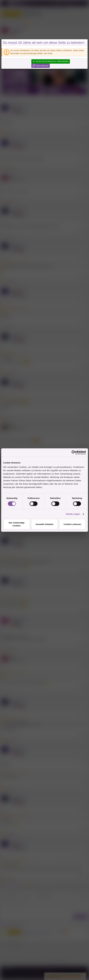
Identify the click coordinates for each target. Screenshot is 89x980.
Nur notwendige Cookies (17, 524)
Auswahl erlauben (44, 524)
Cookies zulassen (72, 524)
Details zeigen (73, 514)
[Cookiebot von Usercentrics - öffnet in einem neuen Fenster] (74, 453)
